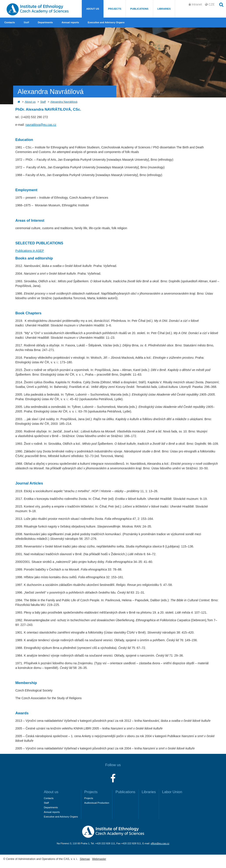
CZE (212, 4)
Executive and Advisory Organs (106, 22)
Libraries (164, 9)
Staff (26, 22)
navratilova (33, 125)
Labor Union (172, 792)
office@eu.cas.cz (160, 843)
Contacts (10, 22)
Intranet (197, 4)
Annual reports (70, 22)
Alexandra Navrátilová (64, 102)
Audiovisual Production (97, 803)
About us (93, 9)
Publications (139, 9)
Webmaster (99, 859)
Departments (45, 22)
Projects (115, 9)
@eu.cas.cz (48, 125)
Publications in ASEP (30, 251)
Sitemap (85, 859)
